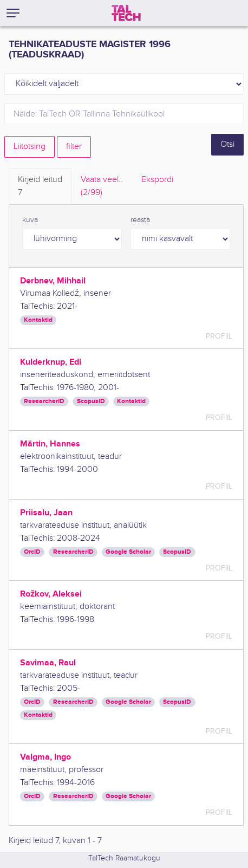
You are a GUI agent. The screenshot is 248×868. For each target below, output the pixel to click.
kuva (30, 220)
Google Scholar (128, 552)
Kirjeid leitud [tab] (40, 187)
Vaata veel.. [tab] (102, 187)
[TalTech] (126, 13)
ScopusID (91, 401)
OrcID (32, 552)
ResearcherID (44, 401)
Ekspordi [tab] (157, 180)
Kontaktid (38, 320)
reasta (140, 220)
